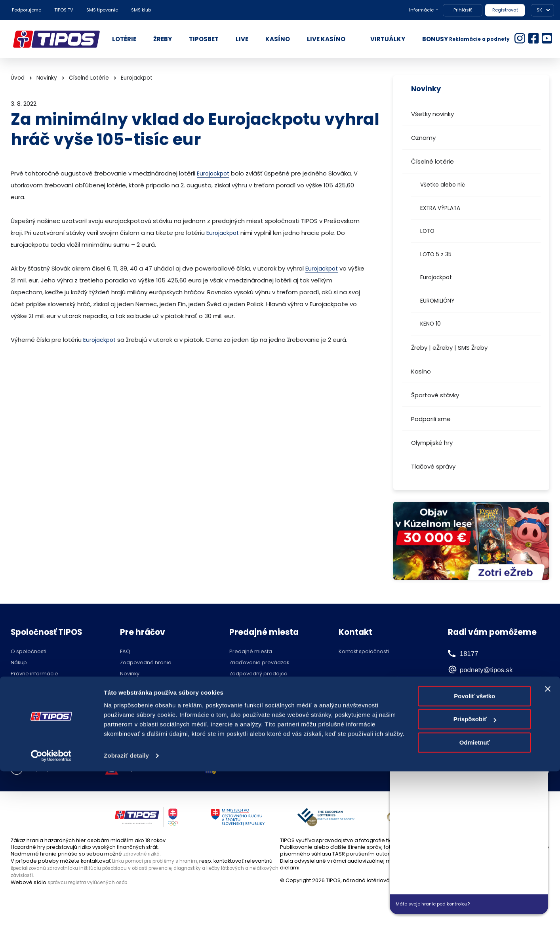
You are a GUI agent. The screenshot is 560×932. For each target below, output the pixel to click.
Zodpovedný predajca (258, 674)
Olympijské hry (432, 443)
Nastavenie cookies (260, 770)
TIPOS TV (64, 10)
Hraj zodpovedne (51, 770)
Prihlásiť (463, 10)
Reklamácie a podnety (479, 39)
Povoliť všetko (474, 857)
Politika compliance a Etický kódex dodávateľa (54, 698)
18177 (470, 653)
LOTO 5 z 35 (436, 254)
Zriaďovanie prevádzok (259, 663)
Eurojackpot (436, 277)
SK (539, 10)
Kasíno (421, 371)
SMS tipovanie (102, 10)
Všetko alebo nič (443, 185)
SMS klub (141, 10)
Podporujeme (27, 10)
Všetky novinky (432, 114)
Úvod (18, 78)
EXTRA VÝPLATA (440, 208)
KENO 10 (430, 324)
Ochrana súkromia (35, 685)
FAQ (125, 652)
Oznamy (423, 138)
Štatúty (129, 696)
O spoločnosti (29, 652)
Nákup (19, 663)
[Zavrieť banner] (548, 850)
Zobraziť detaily (126, 916)
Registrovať (505, 10)
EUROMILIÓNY (437, 301)
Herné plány (136, 685)
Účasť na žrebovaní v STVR (154, 718)
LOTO (427, 231)
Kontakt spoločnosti (364, 652)
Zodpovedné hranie (146, 663)
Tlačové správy (433, 466)
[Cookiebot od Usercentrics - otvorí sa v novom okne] (51, 917)
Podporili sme (431, 419)
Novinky (47, 78)
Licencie (130, 707)
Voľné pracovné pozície (42, 712)
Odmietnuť (475, 903)
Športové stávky (435, 395)
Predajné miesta (251, 652)
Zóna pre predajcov (255, 685)
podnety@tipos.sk (496, 669)
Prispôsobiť (475, 880)
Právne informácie (34, 674)
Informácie (421, 10)
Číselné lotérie (432, 161)
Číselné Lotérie (89, 78)
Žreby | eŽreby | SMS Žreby (449, 348)
